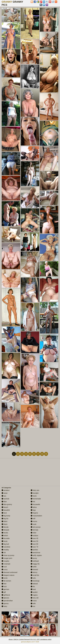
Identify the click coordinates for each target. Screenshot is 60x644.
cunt (4, 567)
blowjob (5, 530)
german (5, 589)
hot (33, 502)
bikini (4, 521)
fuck (4, 587)
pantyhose (35, 553)
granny (5, 604)
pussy (34, 558)
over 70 (34, 547)
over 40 (34, 538)
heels (34, 496)
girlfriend (6, 595)
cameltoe (6, 547)
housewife (35, 504)
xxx (33, 606)
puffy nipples (36, 555)
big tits (5, 519)
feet (4, 584)
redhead (35, 561)
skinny (34, 572)
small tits (35, 575)
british (5, 536)
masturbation (36, 516)
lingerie (34, 513)
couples (5, 561)
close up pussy (8, 555)
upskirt (34, 592)
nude (34, 524)
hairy (4, 606)
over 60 (34, 544)
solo (33, 578)
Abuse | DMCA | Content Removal (19, 639)
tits (33, 587)
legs (33, 510)
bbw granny (7, 504)
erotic (5, 578)
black (5, 524)
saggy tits (35, 564)
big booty (6, 516)
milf (33, 519)
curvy (5, 570)
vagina (34, 595)
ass (4, 496)
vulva (34, 601)
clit (4, 553)
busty (5, 541)
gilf (4, 592)
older (34, 533)
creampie (6, 564)
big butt (5, 544)
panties (34, 550)
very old (35, 598)
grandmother (7, 601)
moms (34, 521)
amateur (6, 490)
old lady (35, 530)
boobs (5, 533)
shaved (34, 570)
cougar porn (7, 558)
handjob (35, 493)
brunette (6, 538)
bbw (4, 502)
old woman (36, 527)
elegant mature (8, 575)
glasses (5, 598)
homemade (36, 499)
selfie (34, 567)
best (4, 513)
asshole (5, 499)
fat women (6, 581)
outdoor (34, 536)
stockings (35, 581)
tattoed (34, 584)
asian (5, 493)
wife (33, 604)
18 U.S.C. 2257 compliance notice (41, 639)
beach (5, 507)
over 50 (34, 541)
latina (34, 507)
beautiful (6, 510)
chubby (5, 550)
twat (33, 589)
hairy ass (35, 490)
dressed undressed (9, 572)
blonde (5, 527)
